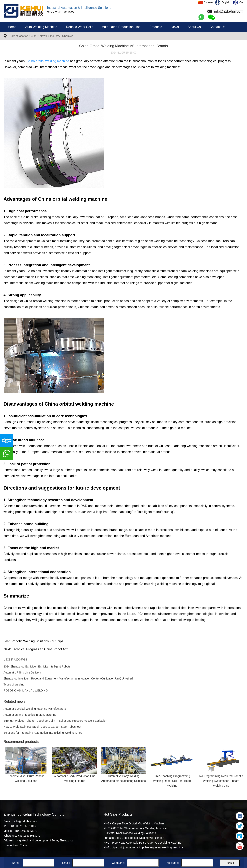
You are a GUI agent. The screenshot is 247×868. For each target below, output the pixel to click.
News (175, 27)
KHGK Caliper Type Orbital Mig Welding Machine (134, 823)
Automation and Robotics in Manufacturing (30, 715)
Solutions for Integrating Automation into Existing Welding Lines (43, 733)
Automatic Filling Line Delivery (22, 672)
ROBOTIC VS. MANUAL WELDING (26, 690)
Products (156, 27)
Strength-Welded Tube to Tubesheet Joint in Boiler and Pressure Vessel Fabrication (55, 721)
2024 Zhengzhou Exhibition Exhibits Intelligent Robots (37, 666)
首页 (34, 36)
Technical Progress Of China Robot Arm (40, 649)
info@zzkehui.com (25, 821)
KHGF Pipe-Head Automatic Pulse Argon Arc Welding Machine (142, 843)
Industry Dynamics (61, 36)
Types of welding (14, 684)
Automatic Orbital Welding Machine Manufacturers (35, 709)
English (222, 2)
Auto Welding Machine (41, 27)
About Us (194, 27)
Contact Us (217, 27)
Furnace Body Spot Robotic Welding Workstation (134, 838)
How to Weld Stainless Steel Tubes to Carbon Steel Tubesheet (42, 727)
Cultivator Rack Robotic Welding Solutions (130, 833)
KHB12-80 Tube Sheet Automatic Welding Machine (135, 828)
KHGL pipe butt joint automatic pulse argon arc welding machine (143, 847)
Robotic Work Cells (80, 27)
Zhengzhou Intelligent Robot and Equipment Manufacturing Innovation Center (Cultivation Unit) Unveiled (68, 678)
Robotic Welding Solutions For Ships (37, 641)
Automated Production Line (121, 27)
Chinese (205, 2)
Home (12, 27)
